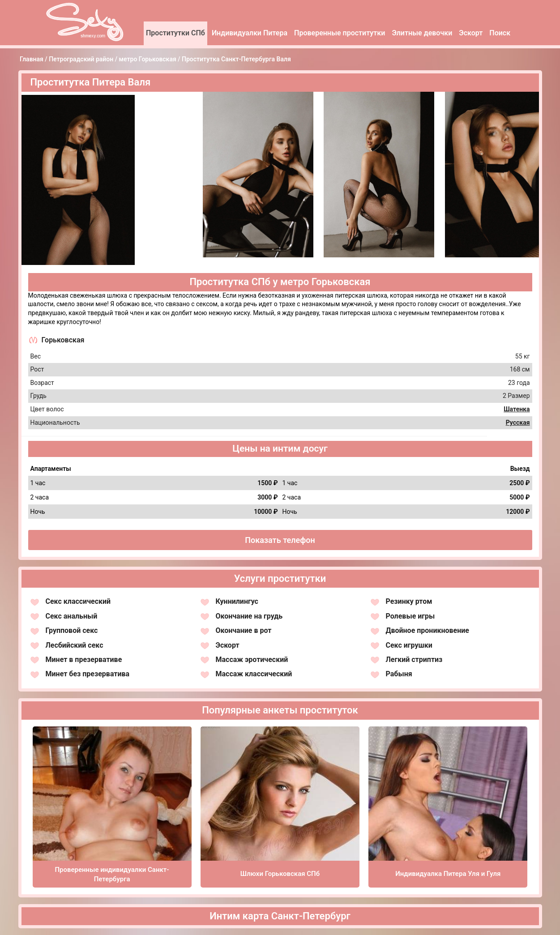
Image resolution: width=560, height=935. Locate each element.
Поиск (500, 33)
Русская (518, 423)
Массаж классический (254, 674)
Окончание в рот (244, 630)
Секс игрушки (409, 645)
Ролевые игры (410, 616)
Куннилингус (237, 601)
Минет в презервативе (84, 660)
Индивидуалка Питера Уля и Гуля (448, 874)
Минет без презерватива (88, 674)
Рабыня (399, 674)
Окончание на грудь (249, 616)
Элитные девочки (422, 33)
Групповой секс (72, 630)
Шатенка (517, 409)
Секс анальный (72, 616)
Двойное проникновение (428, 630)
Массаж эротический (252, 660)
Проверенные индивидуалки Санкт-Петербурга (112, 874)
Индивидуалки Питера (250, 33)
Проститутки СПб (175, 33)
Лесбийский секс (75, 645)
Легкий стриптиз (414, 660)
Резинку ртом (409, 601)
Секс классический (78, 601)
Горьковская (63, 340)
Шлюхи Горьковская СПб (280, 874)
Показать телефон (280, 540)
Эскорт (471, 33)
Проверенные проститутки (340, 33)
